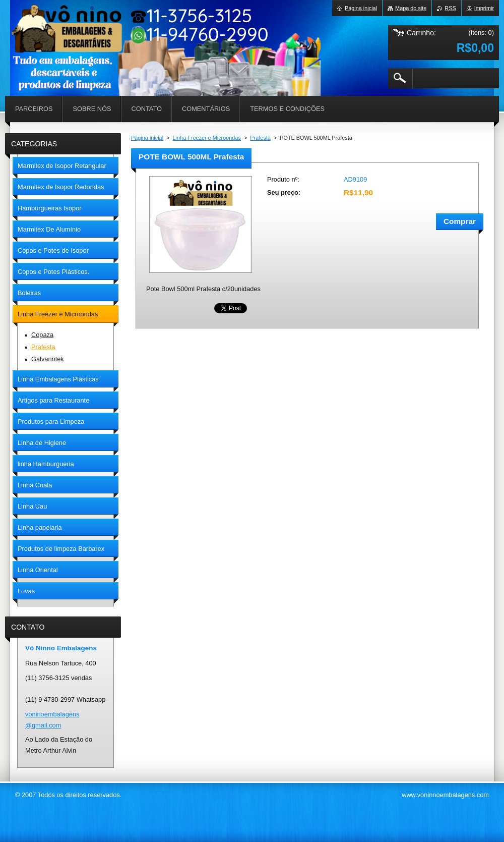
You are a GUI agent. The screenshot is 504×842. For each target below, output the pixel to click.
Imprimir (484, 8)
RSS (450, 8)
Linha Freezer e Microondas (207, 138)
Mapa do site (411, 8)
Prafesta (260, 138)
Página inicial (147, 138)
